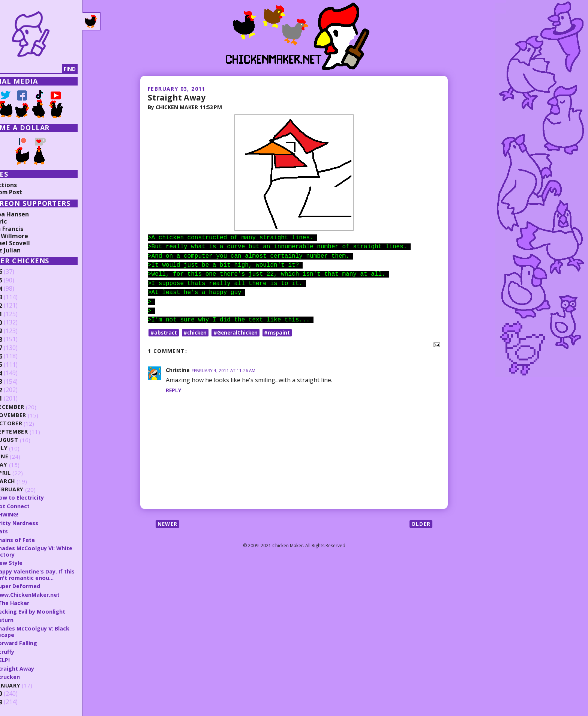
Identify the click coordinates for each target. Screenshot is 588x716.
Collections (22, 185)
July (24, 448)
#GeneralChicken (239, 332)
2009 (18, 700)
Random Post (25, 192)
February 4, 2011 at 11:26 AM (225, 370)
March (27, 481)
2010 (18, 692)
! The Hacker (34, 602)
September (34, 432)
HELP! (24, 658)
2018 (18, 339)
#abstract (164, 332)
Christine (178, 370)
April (25, 473)
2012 (18, 390)
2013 (18, 382)
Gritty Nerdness (40, 522)
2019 (18, 331)
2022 (18, 306)
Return (26, 618)
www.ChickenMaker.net (50, 593)
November (33, 415)
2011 (18, 399)
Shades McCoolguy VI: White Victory (57, 551)
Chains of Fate (37, 539)
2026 (18, 272)
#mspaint (282, 332)
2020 (18, 323)
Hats (24, 531)
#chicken (197, 332)
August (29, 440)
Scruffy (27, 650)
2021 (18, 314)
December (32, 407)
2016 (18, 356)
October (31, 424)
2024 (18, 289)
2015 (18, 365)
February (32, 490)
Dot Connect (35, 506)
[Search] (45, 69)
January (30, 683)
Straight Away (178, 97)
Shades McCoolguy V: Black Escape (55, 630)
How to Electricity (43, 497)
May (23, 465)
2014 (18, 373)
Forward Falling (39, 641)
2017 (18, 348)
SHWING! (29, 514)
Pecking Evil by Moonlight (53, 610)
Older (421, 524)
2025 (18, 281)
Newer (168, 524)
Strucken (30, 674)
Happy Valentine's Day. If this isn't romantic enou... (53, 574)
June (24, 457)
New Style (31, 562)
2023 (18, 297)
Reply (174, 390)
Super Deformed (40, 585)
